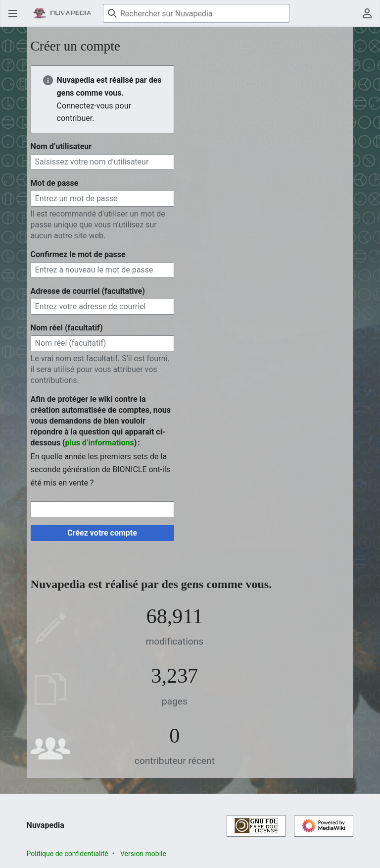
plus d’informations (99, 443)
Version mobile (143, 854)
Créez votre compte (102, 533)
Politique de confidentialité (68, 854)
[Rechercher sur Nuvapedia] (196, 13)
